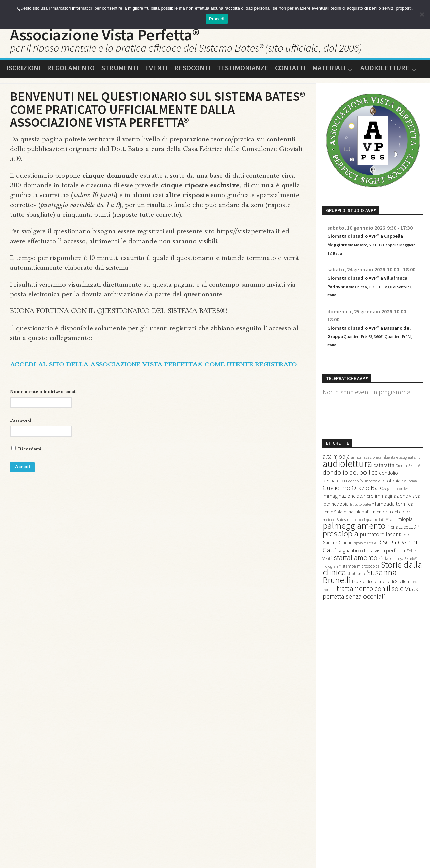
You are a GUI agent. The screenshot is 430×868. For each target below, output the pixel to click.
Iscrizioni (24, 73)
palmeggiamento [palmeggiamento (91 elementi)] (354, 547)
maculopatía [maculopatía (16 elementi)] (359, 531)
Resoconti (192, 73)
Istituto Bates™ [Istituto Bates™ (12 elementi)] (362, 523)
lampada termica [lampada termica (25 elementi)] (394, 522)
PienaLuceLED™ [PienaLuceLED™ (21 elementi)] (403, 549)
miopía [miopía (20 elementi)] (405, 539)
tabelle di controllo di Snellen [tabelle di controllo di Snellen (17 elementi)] (380, 613)
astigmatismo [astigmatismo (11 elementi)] (410, 471)
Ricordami (26, 464)
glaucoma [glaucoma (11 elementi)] (409, 497)
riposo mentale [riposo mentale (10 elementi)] (365, 567)
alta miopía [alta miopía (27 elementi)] (336, 470)
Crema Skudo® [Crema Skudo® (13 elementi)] (408, 481)
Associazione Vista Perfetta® (136, 37)
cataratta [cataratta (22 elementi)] (384, 480)
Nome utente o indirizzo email (43, 407)
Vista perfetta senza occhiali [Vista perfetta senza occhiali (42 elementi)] (371, 625)
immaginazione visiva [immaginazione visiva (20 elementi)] (398, 514)
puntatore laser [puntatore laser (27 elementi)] (379, 557)
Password (20, 436)
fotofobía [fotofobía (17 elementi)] (391, 497)
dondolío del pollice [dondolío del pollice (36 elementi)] (350, 488)
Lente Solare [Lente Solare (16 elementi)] (334, 531)
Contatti (290, 73)
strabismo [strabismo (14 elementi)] (356, 603)
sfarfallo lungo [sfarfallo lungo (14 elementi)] (391, 584)
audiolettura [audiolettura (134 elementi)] (347, 479)
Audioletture (385, 74)
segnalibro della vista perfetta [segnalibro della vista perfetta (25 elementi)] (371, 575)
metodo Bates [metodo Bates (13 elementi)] (334, 539)
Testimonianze (243, 73)
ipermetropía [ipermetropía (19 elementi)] (336, 522)
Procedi (217, 19)
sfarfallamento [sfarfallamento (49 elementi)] (356, 583)
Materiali (329, 74)
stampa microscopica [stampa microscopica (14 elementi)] (361, 594)
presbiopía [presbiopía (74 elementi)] (340, 556)
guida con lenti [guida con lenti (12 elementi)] (399, 506)
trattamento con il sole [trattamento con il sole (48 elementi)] (370, 621)
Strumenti (120, 73)
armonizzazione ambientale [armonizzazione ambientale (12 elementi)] (375, 471)
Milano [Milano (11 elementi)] (391, 539)
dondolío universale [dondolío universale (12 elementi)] (364, 497)
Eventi (156, 73)
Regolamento (71, 73)
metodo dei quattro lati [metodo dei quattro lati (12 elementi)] (366, 539)
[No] (422, 14)
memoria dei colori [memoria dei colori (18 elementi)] (392, 531)
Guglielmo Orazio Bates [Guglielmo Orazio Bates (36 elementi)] (354, 505)
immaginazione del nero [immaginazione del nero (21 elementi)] (348, 514)
